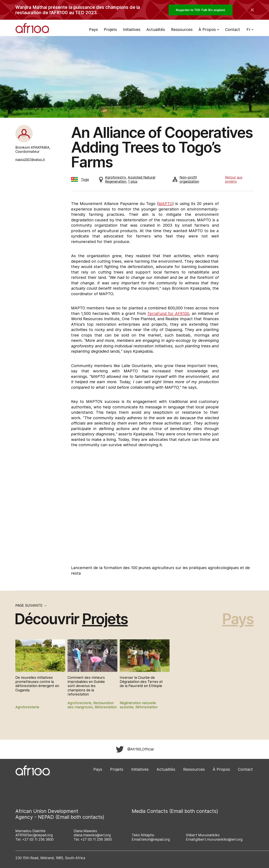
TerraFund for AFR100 (168, 313)
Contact (233, 30)
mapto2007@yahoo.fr (30, 159)
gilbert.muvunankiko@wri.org (219, 839)
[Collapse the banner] (252, 10)
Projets (110, 30)
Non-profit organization (186, 179)
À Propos (221, 769)
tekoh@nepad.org (155, 839)
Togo (80, 179)
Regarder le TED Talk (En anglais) (200, 10)
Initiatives (132, 30)
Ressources (182, 30)
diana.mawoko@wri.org (92, 835)
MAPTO (165, 204)
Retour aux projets (234, 179)
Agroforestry (115, 177)
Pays (93, 30)
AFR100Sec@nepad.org (34, 835)
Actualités (156, 30)
